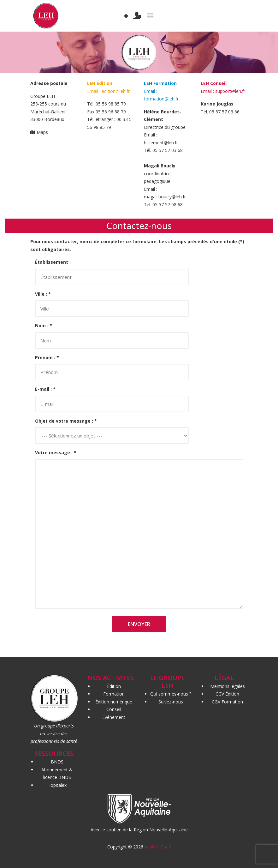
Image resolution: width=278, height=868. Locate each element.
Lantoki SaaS (158, 847)
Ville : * (43, 294)
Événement (114, 717)
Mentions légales (228, 686)
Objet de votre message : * (66, 421)
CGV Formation (227, 702)
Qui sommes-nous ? (171, 694)
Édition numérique (114, 702)
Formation (114, 694)
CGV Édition (227, 694)
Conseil (114, 709)
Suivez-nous (171, 702)
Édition (114, 686)
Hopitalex (57, 785)
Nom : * (44, 325)
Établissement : (53, 262)
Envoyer (139, 624)
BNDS (57, 762)
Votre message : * (56, 452)
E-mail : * (45, 389)
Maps (42, 132)
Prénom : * (47, 357)
